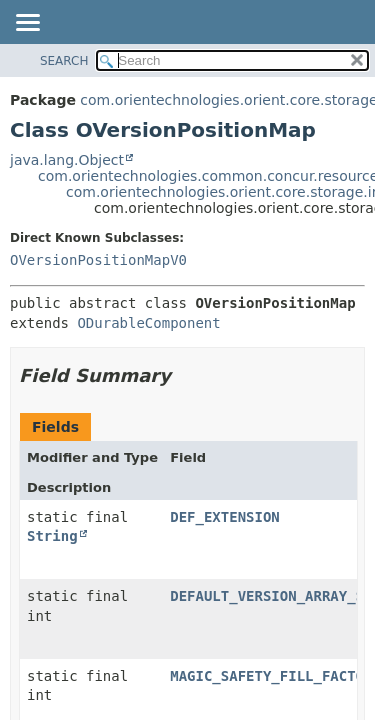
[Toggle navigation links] (27, 24)
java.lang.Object (67, 160)
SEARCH (64, 61)
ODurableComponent (148, 323)
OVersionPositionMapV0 (98, 260)
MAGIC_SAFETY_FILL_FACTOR (271, 676)
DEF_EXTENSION (225, 517)
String (52, 536)
